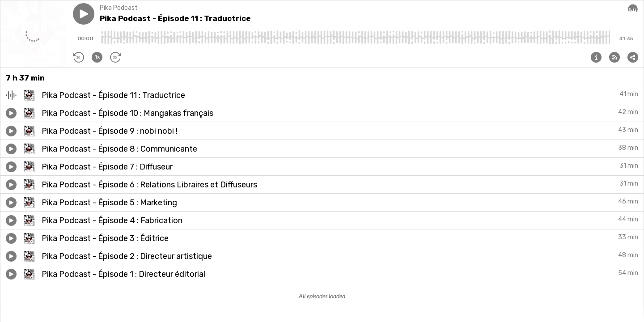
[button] (84, 14)
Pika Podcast (119, 8)
